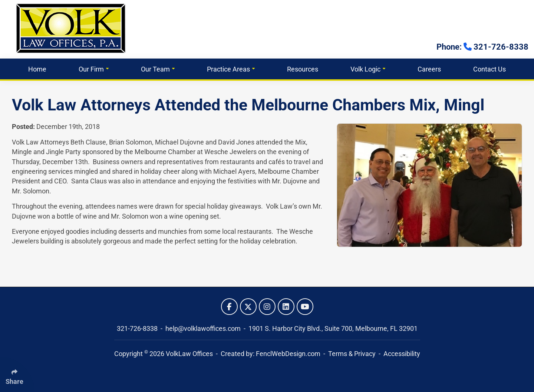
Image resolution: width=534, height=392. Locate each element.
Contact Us (489, 69)
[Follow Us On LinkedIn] (286, 307)
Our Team (158, 69)
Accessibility (402, 354)
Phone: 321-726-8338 (482, 47)
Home (37, 69)
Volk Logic (368, 69)
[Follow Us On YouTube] (305, 307)
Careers (429, 69)
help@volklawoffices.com (204, 329)
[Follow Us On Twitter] (248, 307)
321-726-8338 (138, 329)
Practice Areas (231, 69)
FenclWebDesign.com (288, 354)
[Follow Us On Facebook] (229, 307)
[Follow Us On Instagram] (267, 307)
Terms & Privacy (352, 354)
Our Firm (94, 69)
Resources (303, 69)
